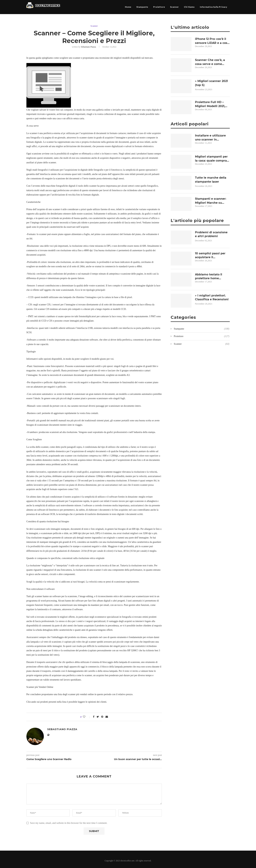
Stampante (142, 7)
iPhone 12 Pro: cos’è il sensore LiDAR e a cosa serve (212, 41)
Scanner (174, 7)
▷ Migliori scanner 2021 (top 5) (212, 83)
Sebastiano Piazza (89, 47)
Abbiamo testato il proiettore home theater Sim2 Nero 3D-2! (212, 277)
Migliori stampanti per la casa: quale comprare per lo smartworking (212, 159)
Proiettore (159, 7)
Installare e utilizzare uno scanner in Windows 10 (210, 138)
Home (128, 7)
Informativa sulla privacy (214, 7)
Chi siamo (189, 7)
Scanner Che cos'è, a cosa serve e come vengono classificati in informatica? (211, 62)
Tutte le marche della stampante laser (211, 180)
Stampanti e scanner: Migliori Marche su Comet (211, 201)
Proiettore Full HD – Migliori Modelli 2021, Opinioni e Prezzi (210, 104)
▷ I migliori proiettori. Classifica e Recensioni (212, 297)
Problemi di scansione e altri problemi (211, 234)
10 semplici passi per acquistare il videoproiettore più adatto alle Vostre (210, 256)
